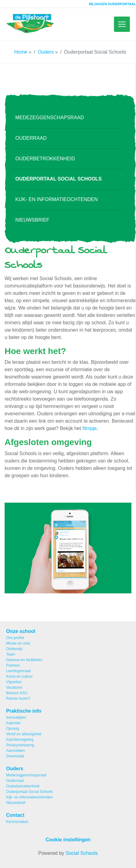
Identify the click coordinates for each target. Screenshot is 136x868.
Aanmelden (15, 751)
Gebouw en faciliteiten (24, 660)
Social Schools (82, 853)
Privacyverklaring (20, 745)
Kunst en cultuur (19, 676)
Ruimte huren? (18, 699)
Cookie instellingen (68, 840)
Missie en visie (18, 643)
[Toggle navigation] (122, 26)
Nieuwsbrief (32, 224)
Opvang (13, 729)
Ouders (46, 56)
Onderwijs (14, 649)
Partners (13, 665)
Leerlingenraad (18, 671)
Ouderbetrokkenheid (45, 163)
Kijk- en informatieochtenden (57, 204)
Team (11, 654)
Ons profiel (15, 638)
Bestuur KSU (17, 693)
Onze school (21, 631)
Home (21, 56)
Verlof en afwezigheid (24, 734)
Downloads (15, 756)
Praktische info (24, 711)
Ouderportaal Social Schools (59, 183)
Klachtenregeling (20, 740)
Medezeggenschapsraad (50, 122)
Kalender (13, 723)
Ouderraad (31, 142)
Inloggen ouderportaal (112, 4)
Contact (15, 815)
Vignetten (14, 682)
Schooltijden (16, 718)
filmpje (89, 433)
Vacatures (14, 687)
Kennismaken (17, 822)
